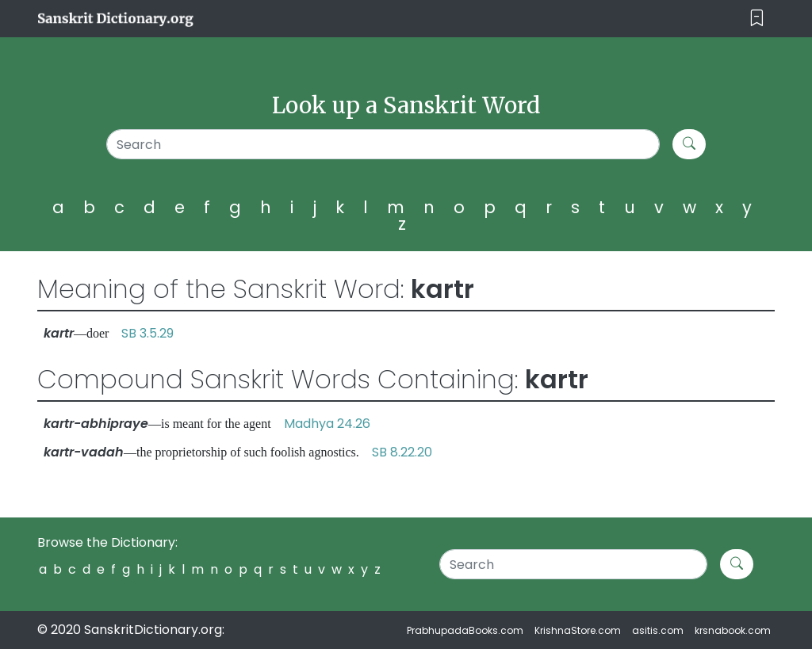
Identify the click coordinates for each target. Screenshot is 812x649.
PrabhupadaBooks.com (465, 630)
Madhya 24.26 (327, 424)
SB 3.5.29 (147, 333)
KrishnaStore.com (578, 630)
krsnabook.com (733, 630)
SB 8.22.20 (402, 452)
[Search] (383, 144)
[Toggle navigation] (757, 19)
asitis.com (658, 630)
